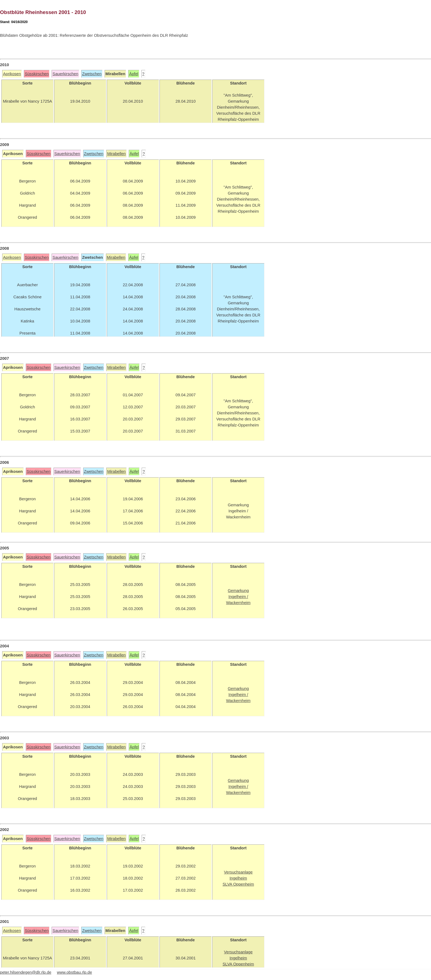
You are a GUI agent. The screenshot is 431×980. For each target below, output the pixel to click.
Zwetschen (92, 74)
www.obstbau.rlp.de (74, 972)
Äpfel (134, 74)
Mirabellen (116, 154)
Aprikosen (12, 74)
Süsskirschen (37, 74)
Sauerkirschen (65, 74)
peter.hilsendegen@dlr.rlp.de (26, 972)
